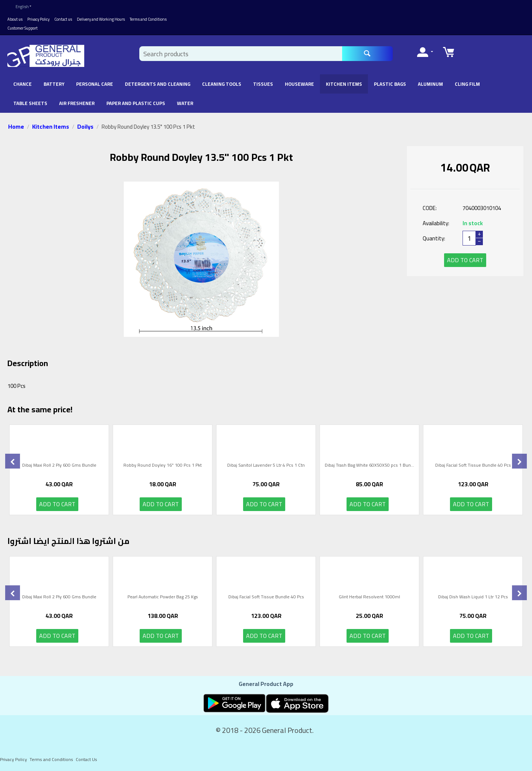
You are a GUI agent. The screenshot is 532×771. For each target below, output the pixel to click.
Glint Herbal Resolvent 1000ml (369, 598)
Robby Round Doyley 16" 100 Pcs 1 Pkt (163, 466)
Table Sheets (30, 103)
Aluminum (430, 84)
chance (23, 84)
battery (54, 84)
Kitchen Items (344, 84)
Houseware (299, 84)
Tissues (263, 84)
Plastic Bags (390, 84)
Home (16, 126)
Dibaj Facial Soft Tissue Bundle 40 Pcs (473, 466)
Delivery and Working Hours (101, 19)
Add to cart (465, 260)
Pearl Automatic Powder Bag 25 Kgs (163, 598)
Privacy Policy (38, 19)
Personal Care (95, 84)
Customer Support (23, 28)
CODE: (430, 208)
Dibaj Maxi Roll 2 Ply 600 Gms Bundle (59, 466)
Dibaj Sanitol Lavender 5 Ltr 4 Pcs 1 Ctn (266, 466)
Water (185, 103)
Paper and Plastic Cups (136, 103)
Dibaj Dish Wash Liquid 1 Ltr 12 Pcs (473, 598)
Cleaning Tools (222, 84)
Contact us (63, 19)
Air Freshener (77, 103)
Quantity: (434, 238)
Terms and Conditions (148, 19)
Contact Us (86, 759)
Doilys (85, 126)
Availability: (436, 223)
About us (15, 19)
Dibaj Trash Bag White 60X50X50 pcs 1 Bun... (369, 466)
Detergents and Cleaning (158, 84)
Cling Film (467, 84)
